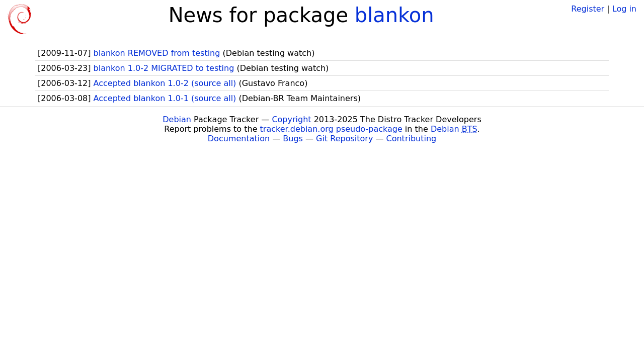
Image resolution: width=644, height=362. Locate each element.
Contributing (412, 139)
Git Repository (344, 139)
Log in (624, 9)
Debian (177, 119)
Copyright (291, 119)
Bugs (293, 139)
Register (588, 9)
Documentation (239, 139)
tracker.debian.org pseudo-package (331, 129)
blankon (394, 15)
